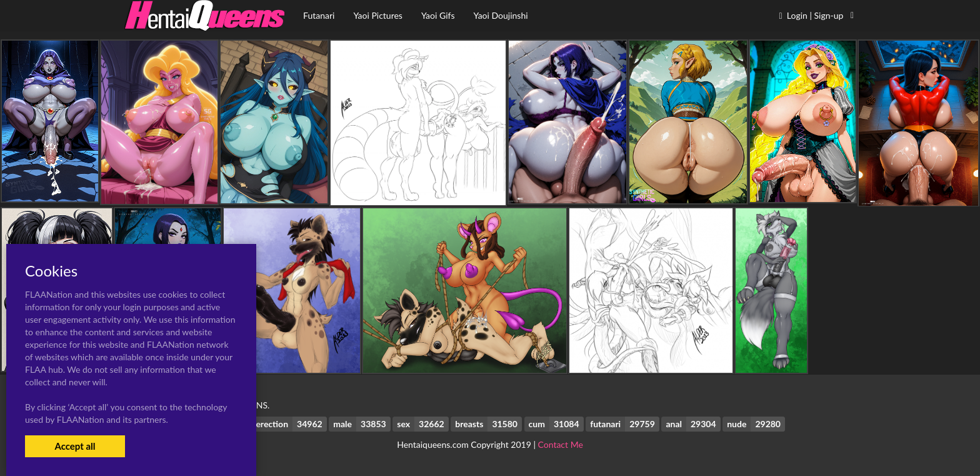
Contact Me (561, 444)
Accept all (75, 446)
